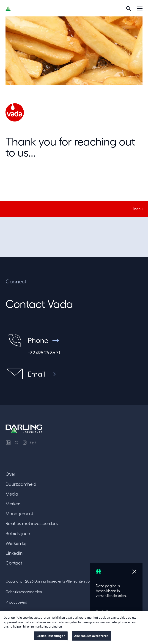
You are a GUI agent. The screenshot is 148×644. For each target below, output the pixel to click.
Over (10, 474)
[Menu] (140, 8)
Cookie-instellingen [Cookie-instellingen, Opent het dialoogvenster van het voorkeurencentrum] (51, 638)
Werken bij (16, 543)
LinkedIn (14, 553)
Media (12, 494)
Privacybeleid (16, 602)
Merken (13, 504)
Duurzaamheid (21, 484)
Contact (14, 563)
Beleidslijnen (18, 533)
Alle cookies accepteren (91, 638)
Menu (138, 209)
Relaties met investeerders (32, 523)
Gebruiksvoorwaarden (24, 592)
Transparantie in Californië (27, 613)
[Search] (129, 8)
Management (19, 514)
